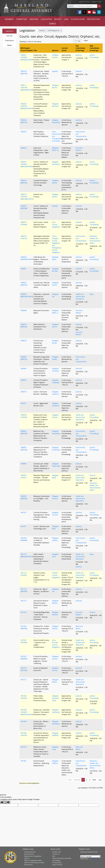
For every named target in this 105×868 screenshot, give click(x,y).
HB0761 (24, 403)
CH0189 (30, 90)
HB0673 (24, 324)
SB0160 (24, 199)
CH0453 (30, 557)
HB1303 (24, 710)
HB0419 (24, 236)
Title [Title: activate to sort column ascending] (35, 50)
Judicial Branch (29, 854)
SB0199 (24, 74)
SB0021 (24, 359)
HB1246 (24, 626)
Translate (93, 859)
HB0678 (24, 341)
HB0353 (24, 206)
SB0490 (24, 259)
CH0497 (30, 259)
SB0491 (24, 714)
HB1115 (24, 573)
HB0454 (24, 257)
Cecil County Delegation (56, 225)
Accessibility (56, 860)
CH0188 (24, 88)
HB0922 (24, 475)
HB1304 (24, 721)
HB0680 (24, 357)
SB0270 (24, 166)
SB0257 (24, 285)
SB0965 (24, 591)
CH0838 (24, 642)
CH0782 (24, 735)
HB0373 (24, 222)
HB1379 (24, 747)
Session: (42, 30)
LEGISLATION (46, 19)
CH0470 (30, 297)
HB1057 (24, 512)
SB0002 (24, 60)
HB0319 (24, 194)
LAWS (66, 19)
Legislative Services (84, 2)
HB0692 (24, 380)
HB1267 (24, 656)
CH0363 (30, 166)
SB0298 (24, 208)
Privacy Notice (57, 862)
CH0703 (30, 108)
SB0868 (24, 540)
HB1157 (24, 601)
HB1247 (24, 640)
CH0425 (24, 712)
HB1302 (24, 696)
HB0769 (24, 415)
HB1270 (24, 668)
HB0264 (24, 148)
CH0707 (30, 199)
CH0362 (24, 164)
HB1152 (24, 589)
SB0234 (24, 297)
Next (94, 780)
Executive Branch (30, 852)
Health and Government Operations (80, 297)
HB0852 (24, 447)
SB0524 (24, 450)
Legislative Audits (96, 2)
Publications (9, 41)
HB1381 (24, 761)
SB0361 (24, 108)
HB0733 (24, 392)
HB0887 (24, 464)
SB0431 (24, 183)
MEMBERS (9, 19)
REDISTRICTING (94, 19)
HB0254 (24, 132)
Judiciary (79, 55)
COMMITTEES (22, 19)
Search (71, 6)
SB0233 (24, 90)
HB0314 (24, 180)
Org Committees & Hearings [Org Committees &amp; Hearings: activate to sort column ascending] (80, 48)
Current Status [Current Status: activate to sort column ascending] (65, 49)
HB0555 (24, 283)
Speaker (55, 71)
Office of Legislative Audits (33, 860)
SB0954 (24, 629)
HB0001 (24, 55)
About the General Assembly (62, 858)
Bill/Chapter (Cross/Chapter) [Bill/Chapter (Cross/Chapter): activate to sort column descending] (26, 49)
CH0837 (24, 575)
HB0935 (24, 496)
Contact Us (56, 854)
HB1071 (24, 526)
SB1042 (24, 670)
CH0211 (24, 478)
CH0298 (24, 417)
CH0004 (24, 57)
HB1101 (24, 554)
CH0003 (30, 60)
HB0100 (24, 71)
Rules (92, 294)
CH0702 (24, 106)
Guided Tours (57, 852)
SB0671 (24, 122)
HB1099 (24, 538)
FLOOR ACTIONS (78, 19)
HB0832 (24, 431)
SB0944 (24, 557)
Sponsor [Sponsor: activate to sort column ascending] (55, 50)
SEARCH (52, 23)
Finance (93, 475)
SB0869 (24, 659)
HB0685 (24, 369)
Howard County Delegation (56, 575)
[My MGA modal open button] (94, 12)
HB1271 (24, 680)
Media (10, 45)
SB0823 (24, 499)
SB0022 (24, 327)
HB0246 (24, 120)
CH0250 (24, 698)
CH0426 (30, 714)
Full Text (10, 36)
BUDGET (58, 19)
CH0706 (24, 197)
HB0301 (24, 162)
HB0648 (24, 310)
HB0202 (24, 104)
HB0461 (24, 269)
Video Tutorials (57, 865)
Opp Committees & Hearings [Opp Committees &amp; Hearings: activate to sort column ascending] (94, 48)
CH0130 (24, 238)
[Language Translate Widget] (90, 856)
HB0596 (24, 294)
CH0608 (24, 225)
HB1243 (24, 612)
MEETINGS (34, 19)
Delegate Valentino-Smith (56, 698)
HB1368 (24, 733)
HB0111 (24, 85)
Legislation (10, 31)
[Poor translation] (7, 802)
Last (100, 780)
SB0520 (24, 434)
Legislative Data (93, 852)
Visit (54, 856)
